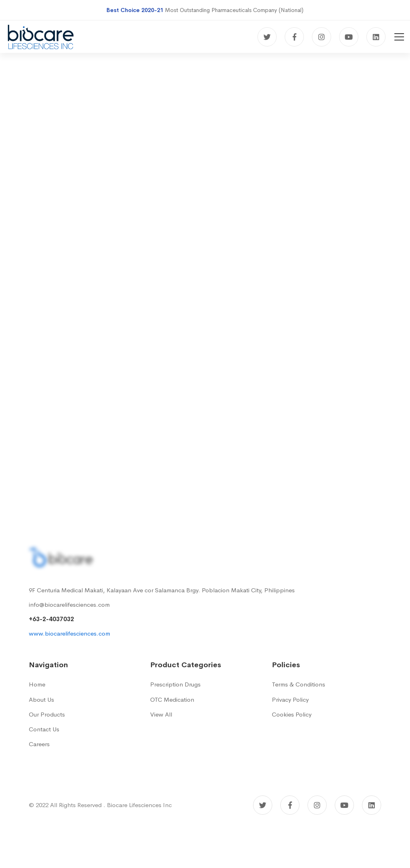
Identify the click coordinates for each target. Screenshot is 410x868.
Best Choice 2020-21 (135, 10)
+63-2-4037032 (51, 619)
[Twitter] (267, 37)
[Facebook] (294, 37)
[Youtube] (349, 37)
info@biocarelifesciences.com (69, 605)
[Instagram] (322, 37)
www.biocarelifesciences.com (69, 633)
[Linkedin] (376, 37)
